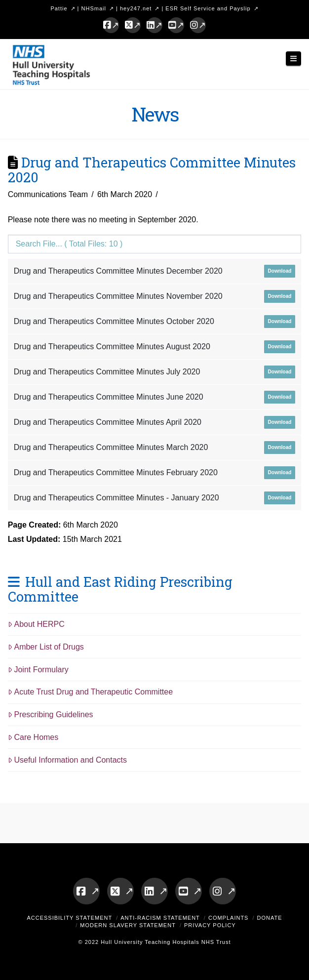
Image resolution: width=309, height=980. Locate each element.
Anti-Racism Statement (160, 918)
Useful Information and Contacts (67, 760)
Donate (270, 918)
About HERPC (36, 624)
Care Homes (33, 737)
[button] (294, 59)
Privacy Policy (210, 925)
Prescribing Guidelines (51, 715)
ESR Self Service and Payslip (208, 8)
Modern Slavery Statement (128, 925)
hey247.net (136, 8)
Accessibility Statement (69, 918)
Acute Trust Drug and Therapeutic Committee (90, 692)
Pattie (59, 8)
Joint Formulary (38, 670)
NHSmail (94, 8)
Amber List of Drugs (46, 647)
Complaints (229, 918)
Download (280, 271)
